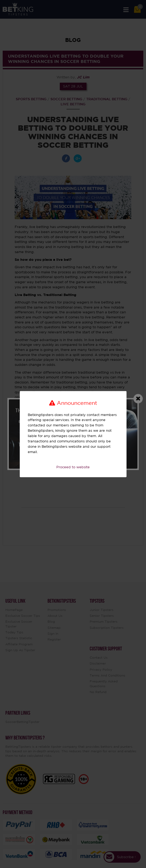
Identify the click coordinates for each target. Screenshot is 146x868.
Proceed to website (73, 467)
